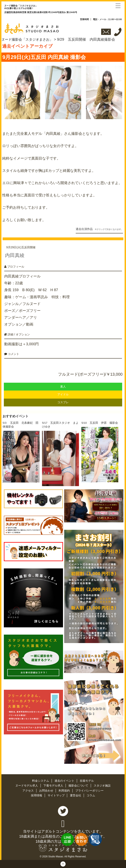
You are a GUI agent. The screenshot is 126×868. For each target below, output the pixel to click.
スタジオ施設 (102, 784)
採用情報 (37, 794)
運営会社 (76, 794)
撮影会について (79, 784)
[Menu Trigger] (118, 6)
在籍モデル (87, 780)
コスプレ (63, 401)
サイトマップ (56, 794)
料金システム (41, 780)
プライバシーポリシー (90, 789)
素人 (63, 385)
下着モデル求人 (54, 784)
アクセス (28, 789)
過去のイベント (65, 780)
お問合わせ (46, 789)
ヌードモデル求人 (27, 784)
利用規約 (65, 789)
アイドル (63, 393)
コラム (91, 794)
